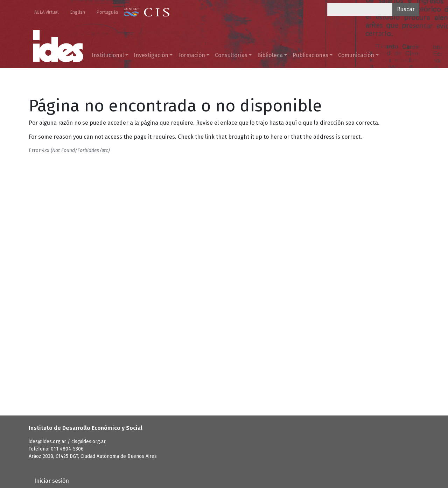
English (78, 12)
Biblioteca (270, 55)
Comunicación (356, 55)
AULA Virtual (47, 12)
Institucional (108, 55)
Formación (192, 55)
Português (107, 12)
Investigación (151, 55)
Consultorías (231, 55)
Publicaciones (310, 55)
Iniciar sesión (52, 481)
